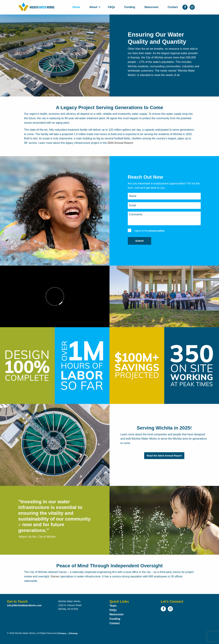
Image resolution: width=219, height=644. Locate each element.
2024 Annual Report (120, 143)
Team (113, 606)
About (93, 7)
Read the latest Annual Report (164, 456)
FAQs (112, 7)
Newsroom (151, 7)
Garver (55, 576)
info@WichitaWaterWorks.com (24, 605)
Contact (173, 7)
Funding (130, 7)
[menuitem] (76, 7)
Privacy (61, 633)
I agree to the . (149, 231)
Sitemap (72, 633)
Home (76, 7)
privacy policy (156, 231)
